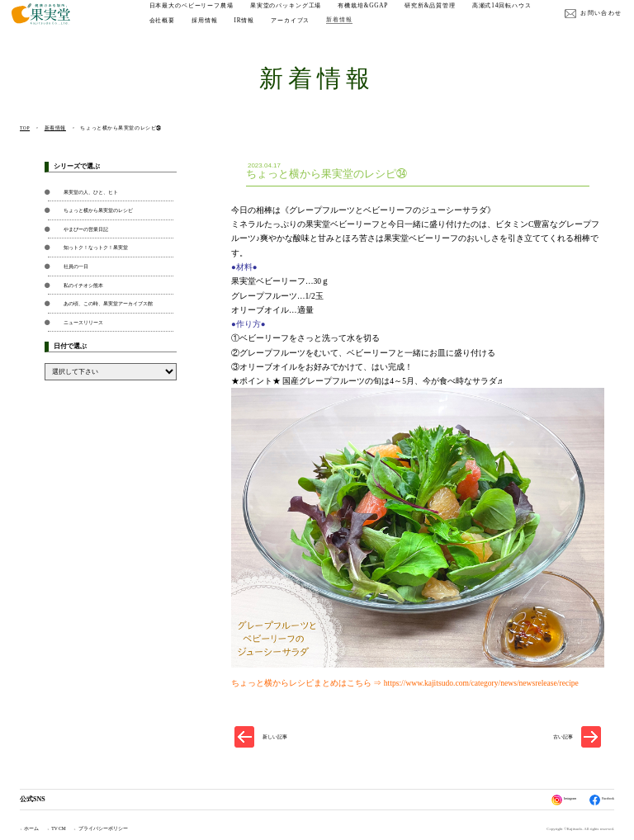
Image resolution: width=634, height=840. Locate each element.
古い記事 (563, 737)
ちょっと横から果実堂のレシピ (98, 210)
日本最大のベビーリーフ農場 (199, 15)
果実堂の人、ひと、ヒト (91, 192)
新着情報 (423, 30)
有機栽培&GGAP (371, 15)
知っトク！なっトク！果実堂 (96, 247)
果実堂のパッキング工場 (294, 15)
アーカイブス (374, 30)
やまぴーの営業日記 (86, 229)
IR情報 (328, 30)
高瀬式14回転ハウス (187, 30)
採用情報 (289, 30)
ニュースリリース (83, 322)
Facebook (597, 800)
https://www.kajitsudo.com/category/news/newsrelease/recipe (481, 683)
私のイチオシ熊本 (83, 285)
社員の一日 (76, 266)
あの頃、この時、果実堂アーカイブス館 (108, 303)
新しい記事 (275, 737)
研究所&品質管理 (438, 15)
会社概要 (246, 30)
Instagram (549, 800)
